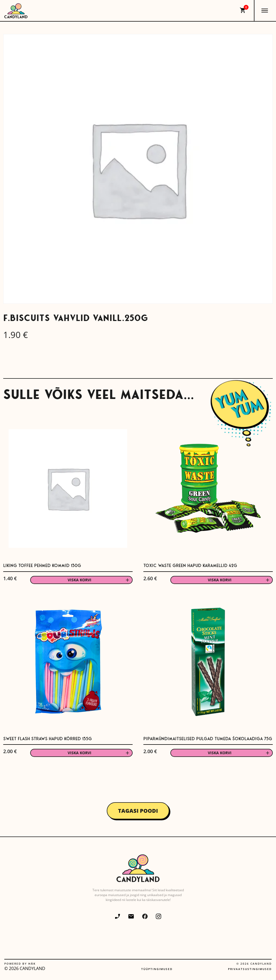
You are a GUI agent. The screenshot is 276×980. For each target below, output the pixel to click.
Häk (32, 964)
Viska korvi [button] (80, 580)
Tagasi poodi (138, 811)
